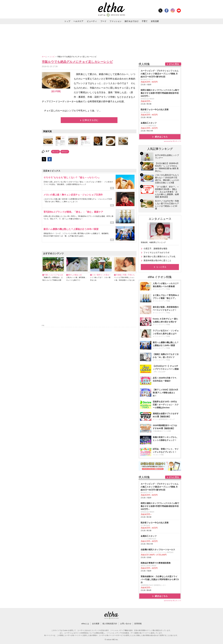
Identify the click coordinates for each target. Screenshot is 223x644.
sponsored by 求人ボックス (173, 141)
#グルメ (65, 152)
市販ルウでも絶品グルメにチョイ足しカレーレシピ (77, 62)
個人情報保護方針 (110, 624)
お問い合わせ (126, 624)
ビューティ (92, 21)
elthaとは (85, 624)
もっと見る (161, 267)
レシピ (52, 57)
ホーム (45, 57)
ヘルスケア (78, 21)
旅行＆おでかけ (132, 21)
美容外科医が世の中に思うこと (157, 260)
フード (103, 21)
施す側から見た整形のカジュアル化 (159, 256)
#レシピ (56, 152)
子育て (145, 21)
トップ (67, 21)
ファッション (115, 21)
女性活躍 (155, 21)
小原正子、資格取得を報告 (155, 249)
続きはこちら (161, 137)
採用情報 (138, 624)
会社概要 (96, 624)
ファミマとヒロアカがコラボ (156, 253)
